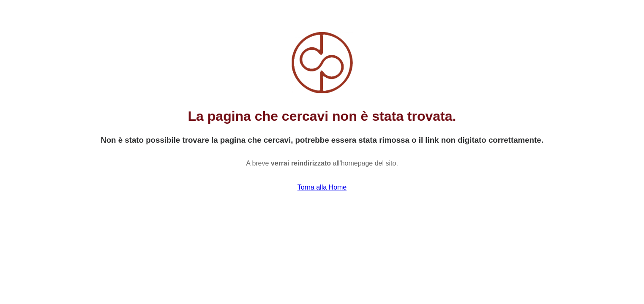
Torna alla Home (322, 187)
